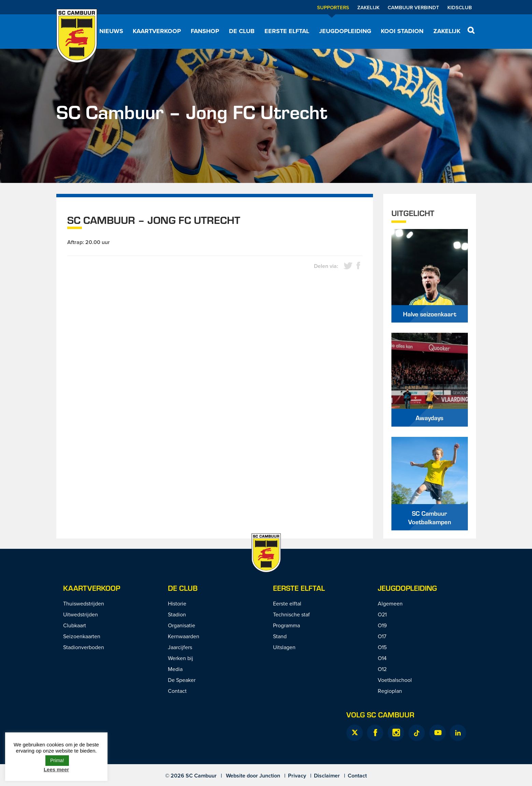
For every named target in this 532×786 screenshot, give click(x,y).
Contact (177, 691)
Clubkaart (75, 625)
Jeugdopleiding (345, 31)
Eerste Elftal (299, 588)
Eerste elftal (287, 31)
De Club (242, 31)
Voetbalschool (395, 680)
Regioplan (390, 691)
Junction (270, 776)
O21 (382, 614)
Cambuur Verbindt (413, 7)
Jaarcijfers (180, 647)
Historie (177, 603)
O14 (382, 658)
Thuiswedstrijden (84, 603)
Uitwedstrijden (81, 614)
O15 (382, 647)
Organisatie (182, 625)
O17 (382, 636)
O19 (382, 625)
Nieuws (111, 31)
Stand (280, 636)
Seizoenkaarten (82, 636)
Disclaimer (327, 776)
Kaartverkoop (157, 31)
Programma (286, 625)
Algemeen (390, 603)
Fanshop (205, 31)
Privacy (297, 776)
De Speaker (182, 680)
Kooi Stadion (402, 31)
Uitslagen (284, 647)
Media (175, 669)
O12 (382, 669)
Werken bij (181, 658)
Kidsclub (460, 7)
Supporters (333, 7)
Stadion (177, 614)
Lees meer (56, 769)
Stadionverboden (84, 647)
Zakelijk (368, 7)
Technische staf (291, 614)
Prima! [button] (57, 760)
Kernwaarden (184, 636)
